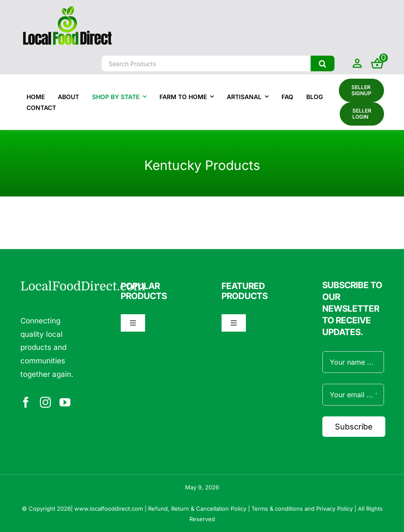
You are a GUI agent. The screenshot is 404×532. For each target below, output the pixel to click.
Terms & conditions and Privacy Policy (302, 509)
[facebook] (26, 402)
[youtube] (65, 402)
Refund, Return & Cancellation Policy (197, 509)
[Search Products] (206, 63)
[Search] (323, 63)
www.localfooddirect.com (109, 509)
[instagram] (45, 402)
